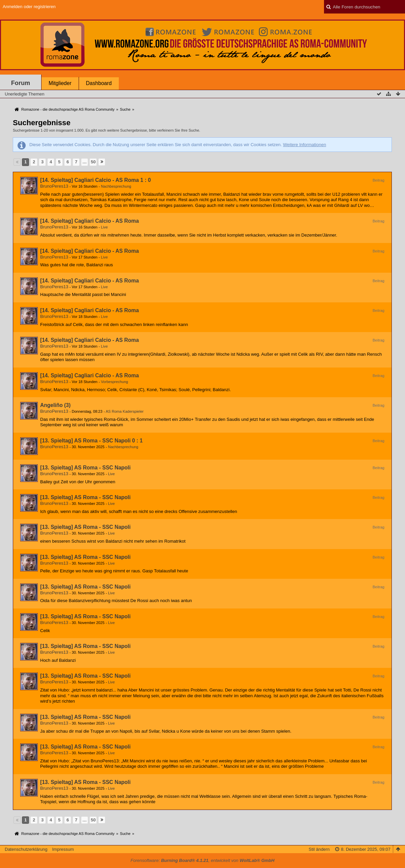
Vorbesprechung (114, 382)
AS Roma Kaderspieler (125, 411)
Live (104, 227)
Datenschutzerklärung (26, 849)
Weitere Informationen (304, 145)
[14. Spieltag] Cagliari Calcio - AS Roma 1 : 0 (96, 180)
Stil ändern (319, 849)
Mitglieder (60, 83)
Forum (21, 83)
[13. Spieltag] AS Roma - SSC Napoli (85, 468)
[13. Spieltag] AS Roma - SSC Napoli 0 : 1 (91, 441)
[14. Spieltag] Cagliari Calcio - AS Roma (89, 221)
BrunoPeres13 (54, 186)
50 (93, 162)
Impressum (63, 849)
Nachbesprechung (116, 186)
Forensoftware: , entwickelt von (202, 860)
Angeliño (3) (55, 405)
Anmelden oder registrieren (29, 7)
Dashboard (99, 83)
